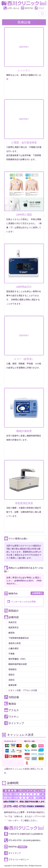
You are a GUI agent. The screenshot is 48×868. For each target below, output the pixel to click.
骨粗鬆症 (13, 669)
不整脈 (12, 654)
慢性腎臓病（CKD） (18, 659)
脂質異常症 (14, 627)
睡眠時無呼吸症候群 (18, 664)
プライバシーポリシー (17, 859)
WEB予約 (27, 8)
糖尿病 (12, 633)
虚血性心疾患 (15, 643)
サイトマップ (12, 853)
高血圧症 (13, 622)
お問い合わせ (12, 8)
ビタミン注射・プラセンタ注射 (23, 690)
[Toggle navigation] (42, 14)
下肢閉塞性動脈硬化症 (19, 638)
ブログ (40, 8)
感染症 (12, 675)
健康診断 (13, 685)
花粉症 (12, 680)
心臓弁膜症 (14, 648)
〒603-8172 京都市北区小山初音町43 (23, 834)
